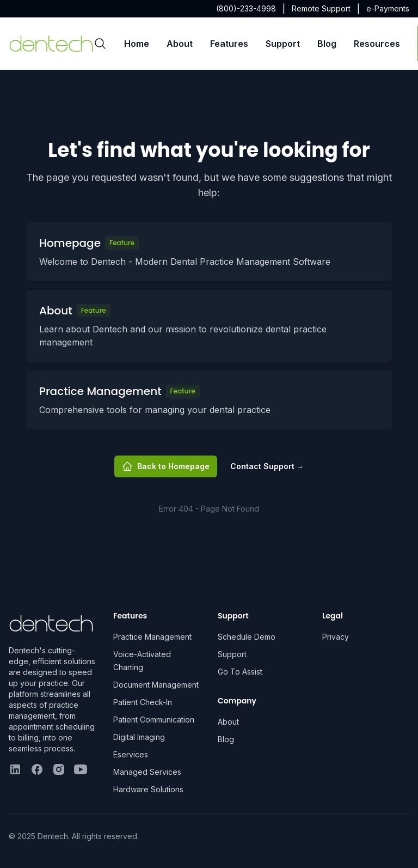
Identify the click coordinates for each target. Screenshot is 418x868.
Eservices (131, 754)
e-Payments (388, 8)
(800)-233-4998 (246, 8)
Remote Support (321, 8)
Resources (377, 44)
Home (137, 44)
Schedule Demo (247, 637)
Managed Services (147, 772)
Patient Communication (154, 720)
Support (283, 44)
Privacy (336, 637)
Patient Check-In (143, 702)
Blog (327, 44)
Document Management (156, 685)
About (180, 44)
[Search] (100, 44)
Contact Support (267, 466)
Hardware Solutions (148, 789)
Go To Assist (240, 672)
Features (229, 44)
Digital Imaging (139, 737)
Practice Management (152, 637)
